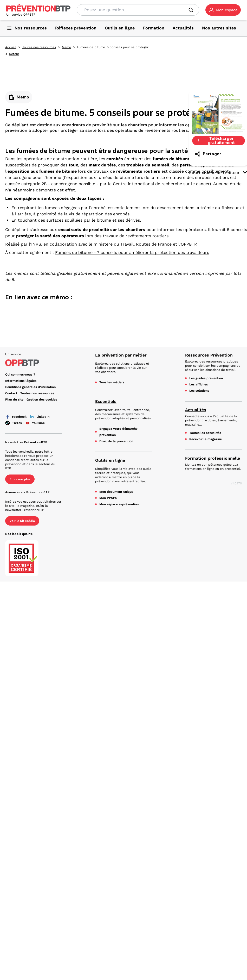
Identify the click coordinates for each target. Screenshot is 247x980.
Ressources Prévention (209, 355)
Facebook (16, 417)
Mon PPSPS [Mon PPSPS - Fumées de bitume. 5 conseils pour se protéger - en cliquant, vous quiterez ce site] (108, 498)
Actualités (196, 410)
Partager (208, 154)
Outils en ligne (110, 460)
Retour (14, 54)
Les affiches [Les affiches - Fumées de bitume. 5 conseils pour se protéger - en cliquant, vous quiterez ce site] (199, 384)
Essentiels (106, 401)
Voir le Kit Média (22, 521)
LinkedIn (40, 417)
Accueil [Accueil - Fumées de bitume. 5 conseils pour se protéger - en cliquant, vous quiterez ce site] (11, 47)
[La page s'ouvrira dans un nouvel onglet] (223, 10)
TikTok (14, 423)
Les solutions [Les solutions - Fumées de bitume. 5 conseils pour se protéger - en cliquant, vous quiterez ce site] (199, 391)
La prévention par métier (121, 355)
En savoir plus (20, 479)
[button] (223, 10)
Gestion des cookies (42, 400)
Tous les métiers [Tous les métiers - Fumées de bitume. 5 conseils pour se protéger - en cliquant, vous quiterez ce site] (112, 382)
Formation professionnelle (213, 458)
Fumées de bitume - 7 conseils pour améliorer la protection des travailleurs (132, 252)
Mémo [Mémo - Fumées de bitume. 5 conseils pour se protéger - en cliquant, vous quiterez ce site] (66, 47)
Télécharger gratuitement (216, 141)
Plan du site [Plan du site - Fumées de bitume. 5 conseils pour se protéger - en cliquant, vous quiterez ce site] (14, 400)
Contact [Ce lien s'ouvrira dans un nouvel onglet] (11, 393)
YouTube (35, 423)
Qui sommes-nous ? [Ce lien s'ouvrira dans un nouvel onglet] (20, 374)
